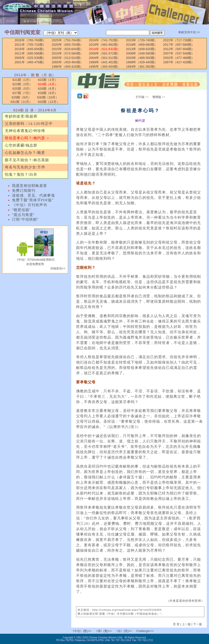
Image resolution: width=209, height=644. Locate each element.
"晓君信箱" (21, 210)
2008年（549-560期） (142, 53)
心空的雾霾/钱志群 (21, 145)
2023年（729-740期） (142, 40)
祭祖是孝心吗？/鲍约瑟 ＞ (28, 138)
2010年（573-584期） (67, 53)
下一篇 (198, 624)
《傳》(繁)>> (103, 631)
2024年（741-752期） (104, 40)
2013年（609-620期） (142, 49)
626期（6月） (48, 89)
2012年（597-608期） (179, 49)
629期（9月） (21, 97)
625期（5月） (22, 89)
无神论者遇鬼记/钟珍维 (25, 131)
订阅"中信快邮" (25, 219)
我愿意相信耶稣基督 (30, 186)
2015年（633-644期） (67, 49)
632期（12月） (49, 102)
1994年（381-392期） (142, 67)
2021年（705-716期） (30, 45)
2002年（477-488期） (179, 58)
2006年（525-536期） (30, 58)
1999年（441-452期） (104, 62)
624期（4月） (48, 84)
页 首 (177, 624)
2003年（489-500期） (142, 58)
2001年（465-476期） (30, 62)
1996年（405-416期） (67, 67)
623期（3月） (22, 84)
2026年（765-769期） (30, 40)
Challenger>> (145, 631)
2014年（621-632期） (104, 49)
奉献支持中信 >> (189, 32)
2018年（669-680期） (142, 45)
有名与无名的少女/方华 (25, 167)
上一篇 (186, 624)
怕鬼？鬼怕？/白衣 (21, 174)
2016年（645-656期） (30, 49)
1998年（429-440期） (142, 62)
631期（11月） (21, 102)
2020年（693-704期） (67, 45)
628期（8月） (48, 93)
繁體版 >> (159, 97)
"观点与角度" (23, 215)
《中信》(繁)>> (81, 631)
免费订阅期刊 (24, 191)
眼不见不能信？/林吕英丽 (27, 160)
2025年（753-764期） (67, 40)
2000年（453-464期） (67, 62)
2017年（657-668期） (179, 45)
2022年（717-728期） (179, 40)
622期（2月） (48, 80)
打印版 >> (142, 97)
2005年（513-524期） (67, 58)
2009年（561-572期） (104, 53)
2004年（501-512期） (104, 58)
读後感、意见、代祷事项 (33, 195)
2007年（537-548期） (179, 53)
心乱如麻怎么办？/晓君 (25, 153)
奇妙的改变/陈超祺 (21, 116)
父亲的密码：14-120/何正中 (29, 124)
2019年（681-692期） (104, 45)
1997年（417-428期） (179, 62)
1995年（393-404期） (104, 67)
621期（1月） (22, 80)
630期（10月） (48, 97)
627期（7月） (22, 93)
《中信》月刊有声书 (30, 205)
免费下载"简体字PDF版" (33, 200)
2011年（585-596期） (30, 53)
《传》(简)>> (123, 631)
